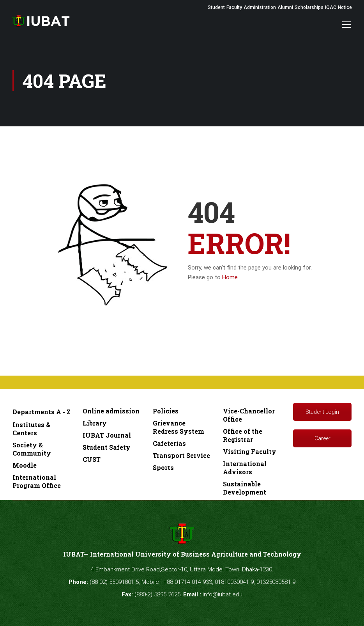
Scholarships (309, 7)
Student (216, 7)
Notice (345, 7)
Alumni (285, 7)
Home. (231, 277)
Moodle (25, 465)
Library (95, 423)
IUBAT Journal (107, 435)
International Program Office (37, 481)
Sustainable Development (245, 488)
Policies (166, 411)
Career (322, 438)
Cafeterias (169, 443)
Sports (163, 467)
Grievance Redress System (178, 427)
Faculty (234, 7)
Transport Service (181, 455)
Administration (260, 7)
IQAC (331, 7)
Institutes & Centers (31, 429)
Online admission (111, 411)
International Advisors (245, 468)
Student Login (322, 412)
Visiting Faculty (250, 451)
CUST (92, 459)
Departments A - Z (42, 412)
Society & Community (32, 449)
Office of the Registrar (243, 435)
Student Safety (107, 447)
